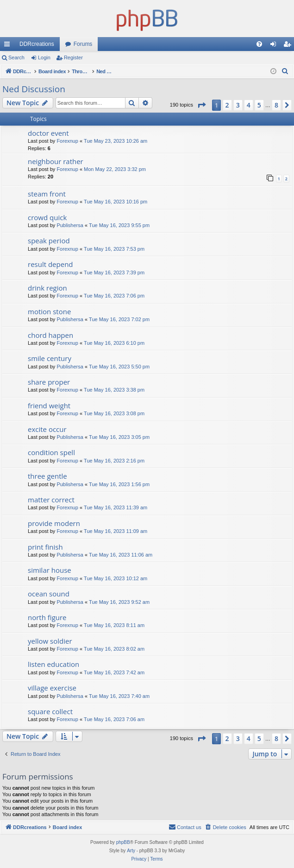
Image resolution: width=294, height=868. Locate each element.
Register (73, 57)
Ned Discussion (34, 89)
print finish (45, 547)
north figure (47, 617)
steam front (47, 194)
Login (44, 57)
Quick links (9, 46)
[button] (201, 105)
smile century (50, 358)
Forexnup (67, 141)
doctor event (48, 133)
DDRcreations (37, 44)
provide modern (54, 523)
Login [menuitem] (275, 46)
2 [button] (227, 105)
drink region (47, 288)
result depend (50, 264)
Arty (131, 851)
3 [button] (238, 105)
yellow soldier (50, 641)
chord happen (50, 335)
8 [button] (276, 105)
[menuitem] (259, 44)
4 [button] (249, 105)
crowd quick (47, 217)
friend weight (49, 405)
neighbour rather (56, 161)
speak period (49, 241)
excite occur (47, 429)
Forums (83, 44)
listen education (53, 664)
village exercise (52, 688)
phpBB (123, 842)
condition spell (51, 452)
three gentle (47, 476)
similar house (50, 570)
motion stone (49, 311)
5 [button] (259, 105)
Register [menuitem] (289, 46)
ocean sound (49, 594)
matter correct (51, 500)
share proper (49, 382)
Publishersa (70, 225)
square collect (50, 711)
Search (16, 57)
